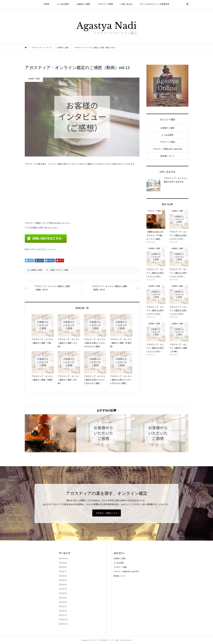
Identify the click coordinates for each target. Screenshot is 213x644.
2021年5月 (63, 598)
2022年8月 (63, 567)
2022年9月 (63, 563)
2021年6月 (63, 593)
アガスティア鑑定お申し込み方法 (167, 149)
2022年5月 (63, 576)
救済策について (167, 156)
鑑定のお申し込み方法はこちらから (40, 249)
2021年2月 (63, 611)
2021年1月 (63, 615)
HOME (47, 4)
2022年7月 (63, 571)
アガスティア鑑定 (105, 4)
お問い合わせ (127, 4)
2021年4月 (63, 602)
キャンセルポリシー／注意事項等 (155, 4)
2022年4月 (63, 580)
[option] (52, 433)
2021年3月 (63, 606)
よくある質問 (63, 4)
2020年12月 (63, 620)
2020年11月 (63, 624)
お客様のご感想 (83, 4)
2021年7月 (63, 589)
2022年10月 (63, 558)
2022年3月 (63, 585)
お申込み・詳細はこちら (107, 513)
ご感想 (52, 270)
